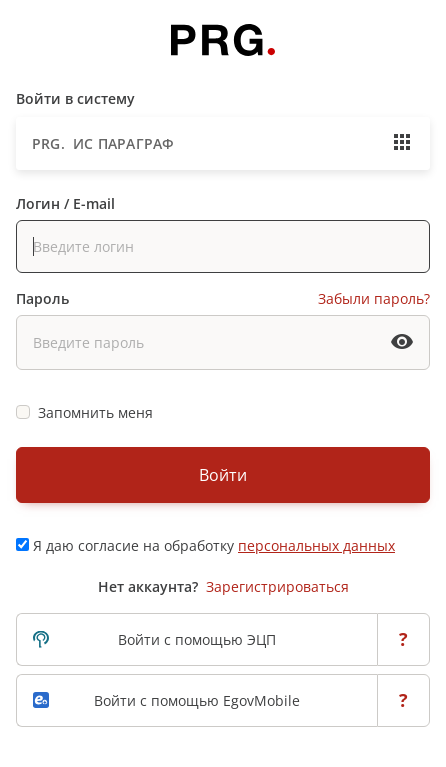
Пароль (42, 298)
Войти (223, 475)
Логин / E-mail (65, 203)
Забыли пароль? (374, 298)
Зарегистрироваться (277, 586)
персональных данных (316, 545)
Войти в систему (75, 98)
